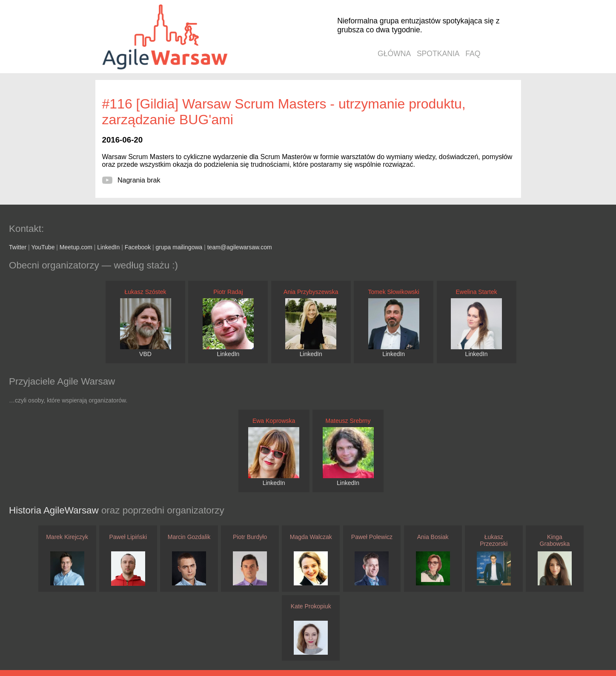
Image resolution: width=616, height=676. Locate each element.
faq (473, 54)
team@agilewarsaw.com (240, 247)
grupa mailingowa (179, 247)
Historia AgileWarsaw (55, 510)
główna (394, 54)
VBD (145, 354)
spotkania (438, 54)
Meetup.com (76, 247)
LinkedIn (108, 247)
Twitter (18, 247)
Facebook (138, 247)
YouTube (43, 247)
